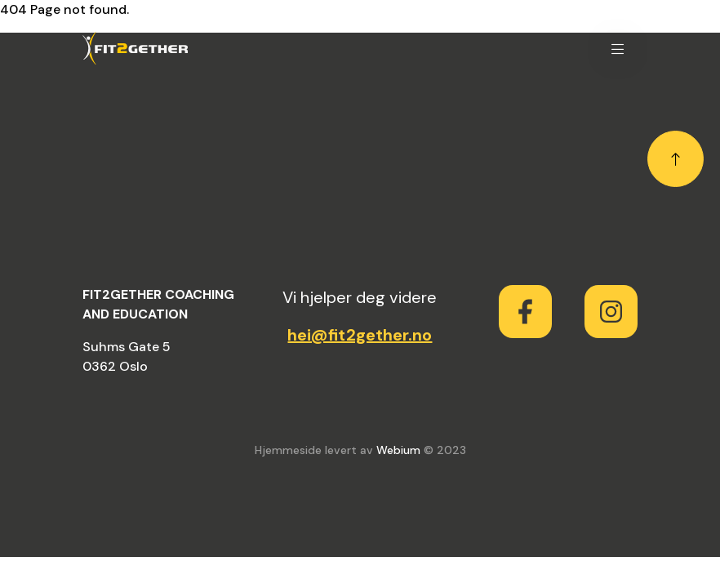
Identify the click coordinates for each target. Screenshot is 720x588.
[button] (618, 48)
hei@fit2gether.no (360, 335)
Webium (398, 450)
